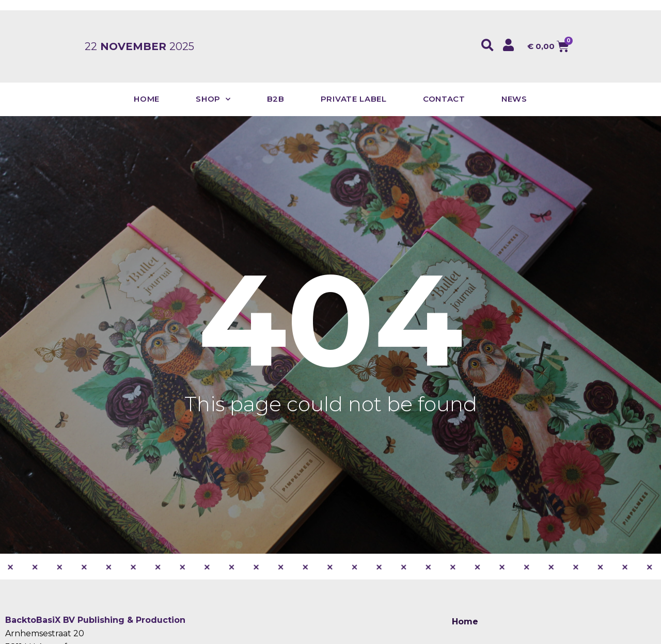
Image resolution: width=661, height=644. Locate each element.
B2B (276, 99)
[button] (488, 45)
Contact (444, 99)
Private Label (354, 99)
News (514, 99)
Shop (213, 99)
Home (147, 99)
